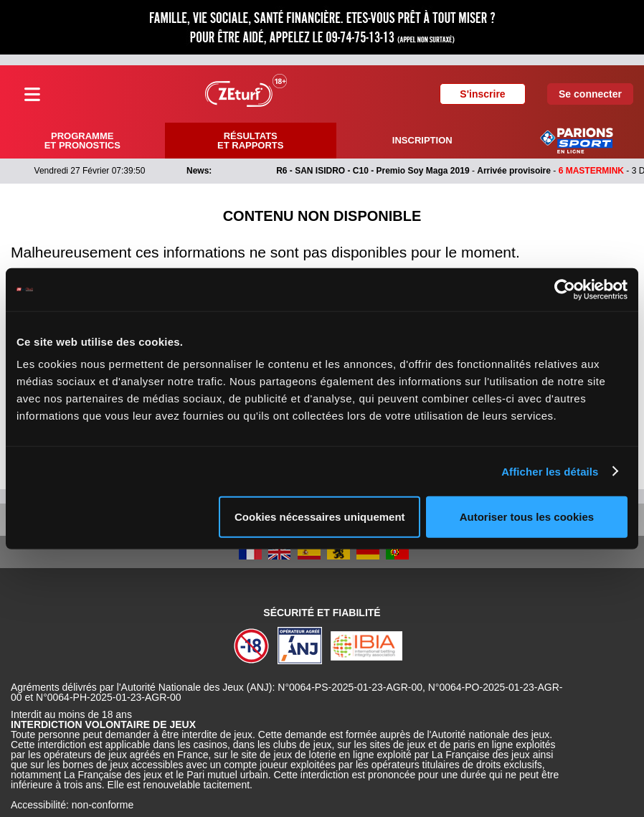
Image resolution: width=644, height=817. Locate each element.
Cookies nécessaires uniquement (320, 517)
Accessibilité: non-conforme (72, 805)
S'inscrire (482, 94)
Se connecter (590, 94)
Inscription (422, 140)
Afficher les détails (550, 471)
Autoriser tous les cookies (527, 517)
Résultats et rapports (250, 141)
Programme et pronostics (82, 141)
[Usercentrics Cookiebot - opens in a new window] (565, 289)
